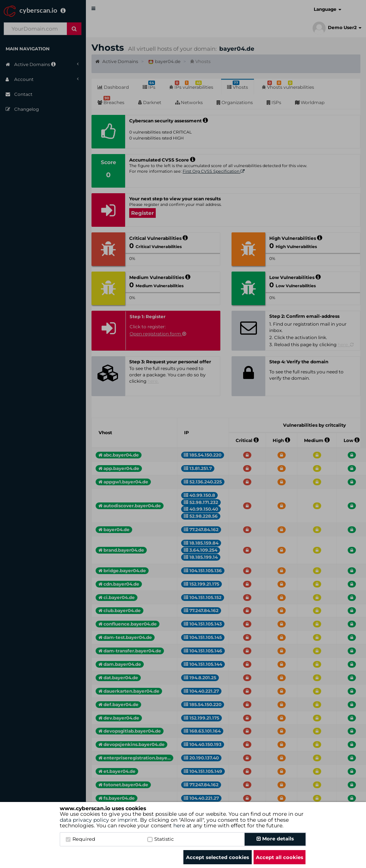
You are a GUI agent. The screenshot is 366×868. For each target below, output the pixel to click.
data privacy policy (84, 820)
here (179, 825)
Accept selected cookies (218, 857)
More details (275, 839)
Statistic (161, 839)
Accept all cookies (280, 857)
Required (80, 839)
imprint (128, 820)
